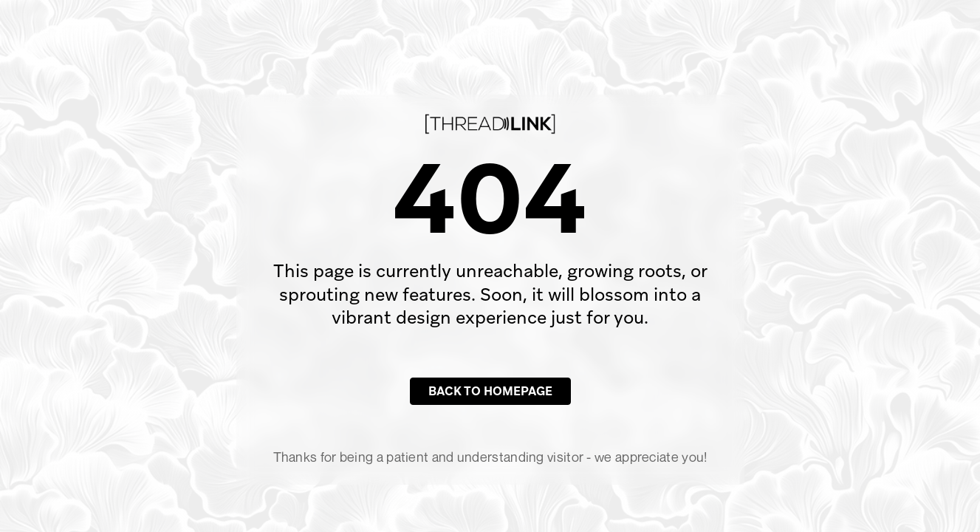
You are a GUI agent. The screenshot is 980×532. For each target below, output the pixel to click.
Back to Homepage (490, 391)
